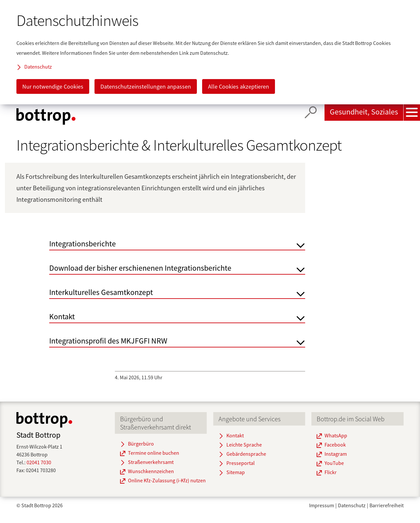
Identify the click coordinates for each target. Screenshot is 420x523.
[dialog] (210, 52)
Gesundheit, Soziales (364, 112)
